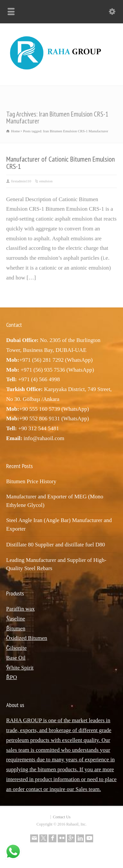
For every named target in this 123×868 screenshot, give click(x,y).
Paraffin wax (20, 609)
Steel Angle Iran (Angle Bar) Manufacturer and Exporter (59, 525)
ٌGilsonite (16, 648)
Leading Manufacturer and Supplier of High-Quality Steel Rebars (56, 564)
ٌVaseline (16, 619)
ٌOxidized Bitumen (27, 638)
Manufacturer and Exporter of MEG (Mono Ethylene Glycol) (55, 501)
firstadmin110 (21, 181)
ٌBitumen (16, 629)
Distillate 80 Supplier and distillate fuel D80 (56, 545)
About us (15, 705)
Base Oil (16, 658)
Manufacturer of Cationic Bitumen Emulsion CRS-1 (61, 163)
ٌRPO (12, 677)
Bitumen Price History (31, 481)
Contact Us (62, 817)
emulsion (46, 181)
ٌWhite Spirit (20, 668)
